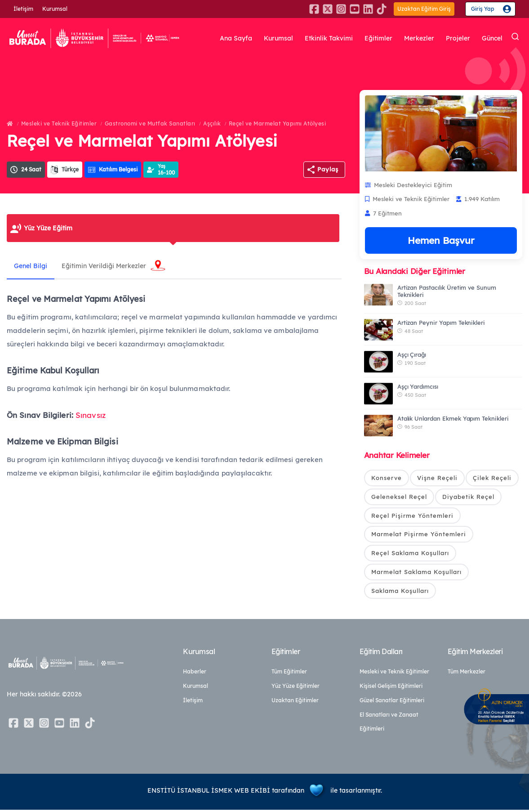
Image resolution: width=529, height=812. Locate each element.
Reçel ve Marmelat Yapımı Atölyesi (278, 123)
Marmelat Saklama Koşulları (416, 573)
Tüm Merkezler (467, 674)
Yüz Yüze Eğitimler (296, 688)
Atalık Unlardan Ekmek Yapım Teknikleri (453, 418)
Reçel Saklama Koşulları (410, 554)
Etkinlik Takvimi (329, 38)
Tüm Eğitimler (289, 674)
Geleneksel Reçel (399, 497)
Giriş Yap (483, 9)
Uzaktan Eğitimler (295, 702)
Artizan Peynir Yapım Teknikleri (441, 323)
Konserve (387, 478)
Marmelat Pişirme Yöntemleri (419, 535)
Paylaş (328, 169)
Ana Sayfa (236, 38)
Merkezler (419, 38)
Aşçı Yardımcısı (418, 386)
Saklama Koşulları (400, 592)
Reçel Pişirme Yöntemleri (412, 516)
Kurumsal (55, 9)
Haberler (195, 674)
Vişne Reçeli (437, 478)
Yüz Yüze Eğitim (48, 228)
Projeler (458, 38)
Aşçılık (212, 123)
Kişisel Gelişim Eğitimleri (391, 688)
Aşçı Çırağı (412, 354)
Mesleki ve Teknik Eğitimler (59, 123)
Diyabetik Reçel (468, 497)
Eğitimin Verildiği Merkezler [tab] (109, 266)
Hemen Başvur (441, 240)
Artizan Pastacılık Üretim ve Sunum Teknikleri (447, 291)
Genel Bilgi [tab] (32, 266)
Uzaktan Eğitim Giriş (424, 9)
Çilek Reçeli (492, 478)
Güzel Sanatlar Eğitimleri (392, 702)
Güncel (492, 38)
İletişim (23, 9)
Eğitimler (378, 38)
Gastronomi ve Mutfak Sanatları (150, 123)
